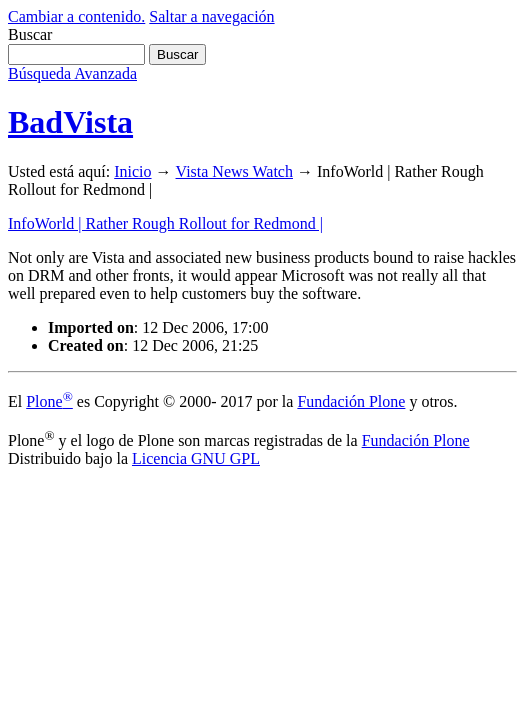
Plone (49, 401)
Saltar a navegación (211, 16)
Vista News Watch (234, 171)
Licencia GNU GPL (196, 458)
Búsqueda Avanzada (72, 73)
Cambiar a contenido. (76, 16)
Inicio (132, 171)
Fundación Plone (351, 401)
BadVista (70, 122)
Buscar (30, 34)
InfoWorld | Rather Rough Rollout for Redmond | (165, 223)
